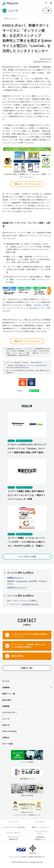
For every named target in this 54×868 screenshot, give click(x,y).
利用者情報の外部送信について (40, 838)
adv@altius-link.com (30, 604)
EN (46, 3)
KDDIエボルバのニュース (11, 19)
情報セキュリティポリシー (40, 827)
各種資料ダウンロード (16, 587)
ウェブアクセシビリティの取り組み (13, 827)
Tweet (20, 391)
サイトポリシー (40, 822)
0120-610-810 (22, 581)
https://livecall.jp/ (36, 362)
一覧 (48, 11)
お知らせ (6, 725)
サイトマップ (13, 822)
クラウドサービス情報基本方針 (13, 838)
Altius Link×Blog (9, 731)
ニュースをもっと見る (27, 556)
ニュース (6, 719)
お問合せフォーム (14, 578)
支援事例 (6, 687)
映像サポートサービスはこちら (27, 184)
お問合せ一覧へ (27, 668)
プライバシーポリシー (13, 833)
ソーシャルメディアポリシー (40, 833)
